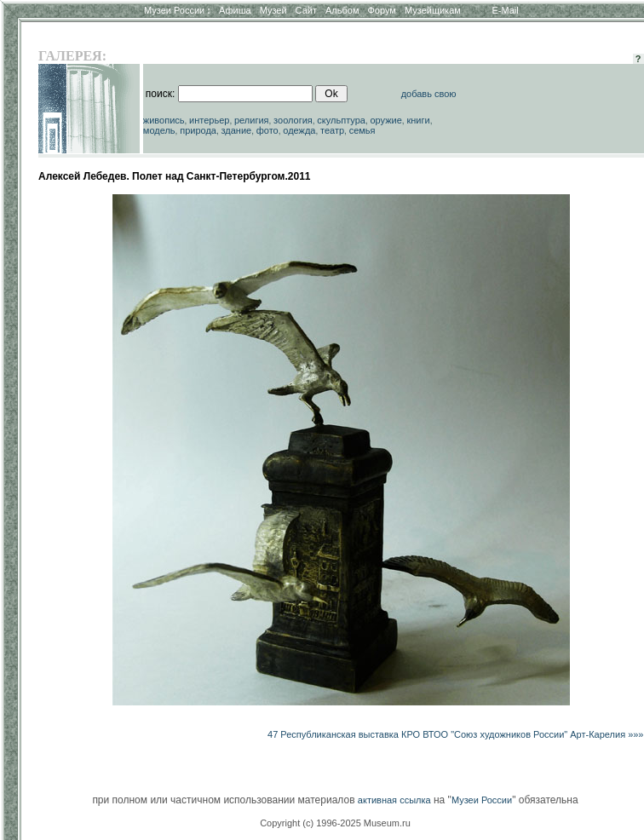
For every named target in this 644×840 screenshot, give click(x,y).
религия (252, 120)
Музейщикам (433, 10)
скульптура (341, 120)
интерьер (209, 120)
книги (418, 120)
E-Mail (506, 10)
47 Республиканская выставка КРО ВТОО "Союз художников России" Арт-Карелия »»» (455, 734)
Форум (381, 10)
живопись (164, 120)
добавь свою (429, 94)
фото (267, 130)
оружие (386, 120)
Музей (273, 10)
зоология (293, 120)
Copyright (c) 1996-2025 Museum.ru (335, 823)
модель (159, 130)
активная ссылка (394, 800)
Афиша (235, 10)
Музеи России (177, 10)
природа (198, 130)
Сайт (306, 10)
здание (236, 130)
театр (332, 130)
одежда (299, 130)
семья (362, 130)
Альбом (342, 10)
